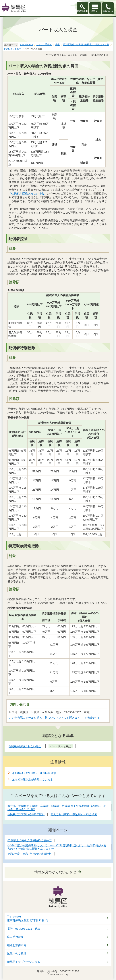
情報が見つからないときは (55, 872)
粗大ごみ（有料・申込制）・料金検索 (74, 814)
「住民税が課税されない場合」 (28, 194)
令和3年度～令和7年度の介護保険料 (30, 854)
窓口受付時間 (15, 937)
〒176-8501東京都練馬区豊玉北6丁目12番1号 (28, 918)
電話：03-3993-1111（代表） (25, 929)
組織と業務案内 (17, 945)
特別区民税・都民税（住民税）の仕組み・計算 (86, 45)
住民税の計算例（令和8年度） (26, 814)
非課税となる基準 (12, 49)
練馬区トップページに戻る (24, 962)
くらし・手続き (44, 45)
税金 (57, 45)
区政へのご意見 (17, 953)
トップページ (26, 45)
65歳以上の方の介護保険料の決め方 (30, 840)
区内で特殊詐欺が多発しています (32, 779)
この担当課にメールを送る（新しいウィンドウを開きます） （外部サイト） (56, 718)
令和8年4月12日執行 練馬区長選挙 (34, 773)
